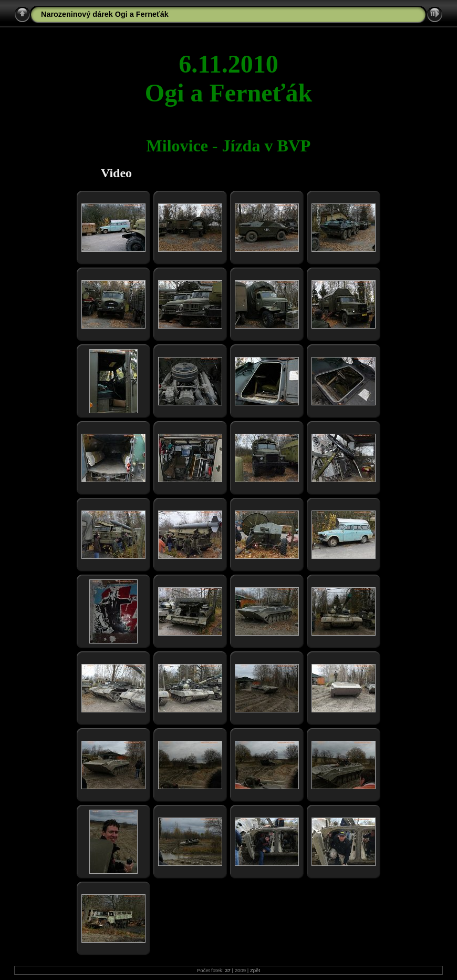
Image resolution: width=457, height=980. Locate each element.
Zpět (255, 970)
